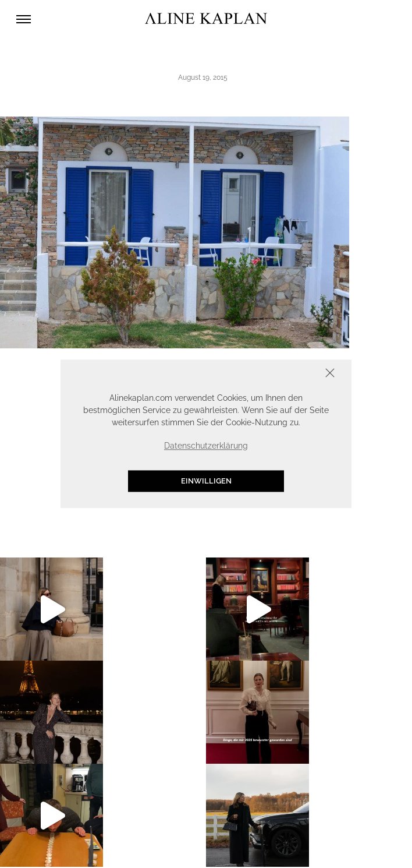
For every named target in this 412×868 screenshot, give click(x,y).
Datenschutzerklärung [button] (206, 446)
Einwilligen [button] (206, 481)
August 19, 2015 (203, 77)
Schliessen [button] (294, 374)
